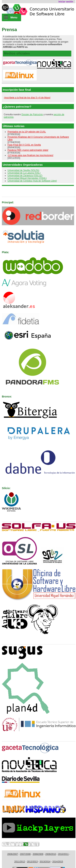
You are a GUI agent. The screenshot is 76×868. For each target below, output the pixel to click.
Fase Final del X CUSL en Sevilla (24, 145)
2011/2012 (20, 862)
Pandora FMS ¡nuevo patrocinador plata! (28, 150)
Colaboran (9, 640)
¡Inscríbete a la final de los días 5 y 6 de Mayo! (27, 98)
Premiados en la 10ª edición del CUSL (27, 132)
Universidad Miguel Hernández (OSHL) (27, 178)
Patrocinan (9, 192)
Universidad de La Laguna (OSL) (24, 173)
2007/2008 (25, 854)
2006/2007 (13, 854)
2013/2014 (45, 862)
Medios (7, 737)
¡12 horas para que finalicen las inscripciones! (30, 155)
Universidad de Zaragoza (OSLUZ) (25, 176)
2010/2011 (63, 854)
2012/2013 (32, 862)
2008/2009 (38, 854)
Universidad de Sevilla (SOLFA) (23, 170)
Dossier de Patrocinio (32, 114)
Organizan (8, 517)
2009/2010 (51, 854)
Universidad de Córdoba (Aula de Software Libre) (32, 181)
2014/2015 (58, 862)
